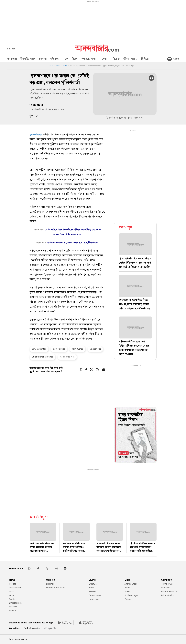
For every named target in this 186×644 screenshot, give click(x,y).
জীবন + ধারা (131, 59)
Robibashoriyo (131, 595)
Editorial (50, 584)
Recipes (92, 591)
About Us (165, 588)
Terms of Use (167, 584)
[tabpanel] (135, 435)
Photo (127, 588)
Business (13, 607)
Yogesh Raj (95, 349)
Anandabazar (55, 66)
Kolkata (13, 584)
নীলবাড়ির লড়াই (28, 59)
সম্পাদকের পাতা (90, 59)
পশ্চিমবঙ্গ (56, 59)
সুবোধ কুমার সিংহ (67, 357)
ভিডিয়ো (145, 59)
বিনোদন (116, 59)
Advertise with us (169, 591)
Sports (12, 599)
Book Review (95, 595)
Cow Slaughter (39, 349)
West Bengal (15, 588)
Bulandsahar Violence (43, 357)
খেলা (106, 59)
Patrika (128, 599)
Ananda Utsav (131, 584)
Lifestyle (93, 584)
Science (12, 610)
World (12, 595)
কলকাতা (43, 59)
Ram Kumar (77, 349)
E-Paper (11, 49)
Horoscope (94, 599)
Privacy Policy (167, 595)
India (65, 66)
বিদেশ (75, 59)
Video (127, 591)
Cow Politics (59, 349)
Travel (92, 588)
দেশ (67, 59)
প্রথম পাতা (12, 59)
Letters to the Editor (56, 588)
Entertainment (16, 603)
